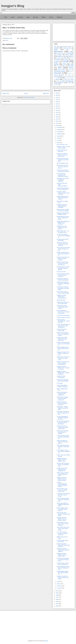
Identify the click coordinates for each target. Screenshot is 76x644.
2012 (57, 123)
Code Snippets (58, 55)
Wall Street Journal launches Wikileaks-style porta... (62, 403)
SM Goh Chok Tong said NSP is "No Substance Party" (63, 465)
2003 (57, 606)
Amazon (62, 47)
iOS (64, 64)
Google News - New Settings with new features (62, 227)
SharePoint (65, 76)
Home (6, 17)
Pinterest (70, 73)
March (59, 584)
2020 (57, 106)
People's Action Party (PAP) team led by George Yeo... (62, 339)
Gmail (57, 61)
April (58, 582)
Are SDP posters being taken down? (62, 541)
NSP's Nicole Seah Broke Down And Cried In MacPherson (63, 423)
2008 (57, 595)
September (60, 134)
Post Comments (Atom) (29, 97)
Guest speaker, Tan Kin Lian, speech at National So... (63, 451)
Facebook (20, 17)
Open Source (61, 70)
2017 (57, 113)
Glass (72, 59)
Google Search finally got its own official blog (63, 189)
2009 (57, 593)
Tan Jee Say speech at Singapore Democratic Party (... (63, 504)
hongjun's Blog (13, 6)
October (59, 132)
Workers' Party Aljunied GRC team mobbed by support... (63, 334)
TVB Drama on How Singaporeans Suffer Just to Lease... (62, 427)
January (59, 588)
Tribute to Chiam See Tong (63, 317)
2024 (57, 97)
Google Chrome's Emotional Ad (61, 377)
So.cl (55, 78)
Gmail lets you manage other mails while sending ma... (62, 398)
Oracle (71, 71)
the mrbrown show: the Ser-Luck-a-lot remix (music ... (62, 167)
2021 (57, 104)
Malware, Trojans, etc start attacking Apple (63, 147)
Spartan (67, 78)
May (58, 143)
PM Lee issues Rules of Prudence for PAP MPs (63, 171)
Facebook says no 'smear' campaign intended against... (63, 268)
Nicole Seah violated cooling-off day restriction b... (62, 394)
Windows (60, 83)
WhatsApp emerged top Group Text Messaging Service (63, 283)
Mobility (43, 17)
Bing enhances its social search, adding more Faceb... (63, 218)
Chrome (69, 53)
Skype (70, 76)
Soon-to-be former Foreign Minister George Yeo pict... (63, 249)
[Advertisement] (64, 32)
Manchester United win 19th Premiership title (63, 279)
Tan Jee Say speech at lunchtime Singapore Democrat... (62, 418)
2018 (57, 110)
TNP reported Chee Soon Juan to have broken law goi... (63, 529)
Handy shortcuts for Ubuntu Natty (62, 330)
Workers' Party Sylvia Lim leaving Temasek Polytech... (63, 259)
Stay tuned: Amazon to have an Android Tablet (63, 292)
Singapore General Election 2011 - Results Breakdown (63, 373)
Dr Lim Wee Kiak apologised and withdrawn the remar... (63, 175)
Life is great (60, 383)
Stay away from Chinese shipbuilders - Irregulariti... (63, 180)
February (59, 586)
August (59, 136)
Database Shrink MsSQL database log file (63, 214)
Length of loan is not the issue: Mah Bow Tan (63, 564)
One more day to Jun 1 (62, 144)
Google (13, 17)
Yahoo (69, 83)
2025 (57, 95)
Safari (63, 75)
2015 (57, 117)
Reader (56, 75)
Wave (58, 81)
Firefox (66, 59)
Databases (60, 17)
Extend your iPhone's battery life (62, 151)
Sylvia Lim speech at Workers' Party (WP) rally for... (62, 442)
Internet (56, 64)
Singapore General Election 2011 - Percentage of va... (62, 297)
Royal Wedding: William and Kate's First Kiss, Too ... (63, 573)
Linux (58, 66)
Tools (57, 79)
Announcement (67, 48)
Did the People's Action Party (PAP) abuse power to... (62, 509)
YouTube (56, 84)
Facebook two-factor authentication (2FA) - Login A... (63, 307)
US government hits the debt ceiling (63, 240)
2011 (57, 126)
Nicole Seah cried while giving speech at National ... (63, 432)
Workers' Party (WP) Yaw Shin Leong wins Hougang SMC (63, 363)
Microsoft (35, 17)
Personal (57, 73)
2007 (57, 597)
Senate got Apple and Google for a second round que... (62, 244)
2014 (57, 119)
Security (51, 17)
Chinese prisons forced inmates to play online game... (63, 160)
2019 (57, 108)
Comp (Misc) (69, 55)
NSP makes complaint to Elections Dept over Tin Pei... (63, 413)
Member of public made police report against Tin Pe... (63, 254)
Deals (67, 56)
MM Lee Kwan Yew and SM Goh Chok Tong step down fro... (63, 263)
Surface (72, 78)
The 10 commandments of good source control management (63, 326)
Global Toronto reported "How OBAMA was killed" (63, 474)
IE (70, 63)
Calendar (63, 53)
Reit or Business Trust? (63, 163)
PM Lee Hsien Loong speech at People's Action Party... (62, 490)
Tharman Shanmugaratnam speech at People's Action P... (62, 484)
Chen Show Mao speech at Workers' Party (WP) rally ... (63, 447)
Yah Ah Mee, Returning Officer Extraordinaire (63, 380)
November (60, 130)
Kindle (72, 64)
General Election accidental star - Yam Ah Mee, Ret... (63, 321)
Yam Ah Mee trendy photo (63, 315)
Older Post (46, 93)
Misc (7, 40)
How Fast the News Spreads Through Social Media (63, 514)
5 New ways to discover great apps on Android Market (63, 288)
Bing (68, 50)
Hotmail (64, 63)
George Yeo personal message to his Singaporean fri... (62, 469)
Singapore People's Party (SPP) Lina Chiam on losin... (63, 353)
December (60, 127)
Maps (64, 66)
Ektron (71, 58)
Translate (65, 80)
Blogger (72, 52)
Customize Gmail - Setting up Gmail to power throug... (63, 495)
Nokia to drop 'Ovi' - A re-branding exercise (63, 232)
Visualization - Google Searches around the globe (63, 408)
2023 (57, 100)
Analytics (69, 47)
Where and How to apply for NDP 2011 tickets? (63, 210)
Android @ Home (61, 300)
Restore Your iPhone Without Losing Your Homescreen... (62, 155)
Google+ (56, 63)
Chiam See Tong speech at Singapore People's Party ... (63, 560)
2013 (57, 121)
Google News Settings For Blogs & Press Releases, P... (63, 223)
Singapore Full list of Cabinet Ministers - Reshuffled (62, 206)
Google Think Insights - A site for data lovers (63, 303)
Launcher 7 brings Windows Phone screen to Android (63, 193)
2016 (57, 115)
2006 (57, 599)
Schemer (69, 75)
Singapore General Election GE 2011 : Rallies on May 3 (62, 519)
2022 (57, 102)
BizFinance (58, 51)
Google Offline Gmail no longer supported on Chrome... (63, 198)
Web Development (68, 81)
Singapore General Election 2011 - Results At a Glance (63, 368)
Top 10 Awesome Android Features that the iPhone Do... (63, 275)
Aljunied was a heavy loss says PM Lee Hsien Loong (63, 358)
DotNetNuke (59, 58)
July (58, 138)
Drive (65, 58)
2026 (57, 93)
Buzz (57, 53)
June (58, 140)
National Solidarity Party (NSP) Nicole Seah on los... (63, 349)
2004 (57, 604)
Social (60, 78)
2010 (57, 591)
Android (56, 48)
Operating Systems (60, 71)
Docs (72, 56)
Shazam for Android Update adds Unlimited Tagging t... (63, 550)
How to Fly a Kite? (61, 272)
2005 (57, 602)
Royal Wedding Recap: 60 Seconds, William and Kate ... (63, 568)
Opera (70, 70)
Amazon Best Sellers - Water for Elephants (62, 386)
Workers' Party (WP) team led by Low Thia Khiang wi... (63, 344)
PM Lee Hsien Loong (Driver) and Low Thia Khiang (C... (63, 524)
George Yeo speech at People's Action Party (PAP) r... (63, 578)
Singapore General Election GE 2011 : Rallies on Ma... (62, 460)
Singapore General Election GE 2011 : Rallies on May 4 (62, 479)
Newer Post (6, 93)
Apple (28, 17)
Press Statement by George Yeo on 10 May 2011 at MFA (63, 312)
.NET (55, 47)
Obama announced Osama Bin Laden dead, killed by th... (63, 545)
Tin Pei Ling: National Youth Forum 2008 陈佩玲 (63, 236)
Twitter (72, 80)
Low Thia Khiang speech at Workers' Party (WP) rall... (63, 437)
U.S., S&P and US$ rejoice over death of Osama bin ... (62, 533)
